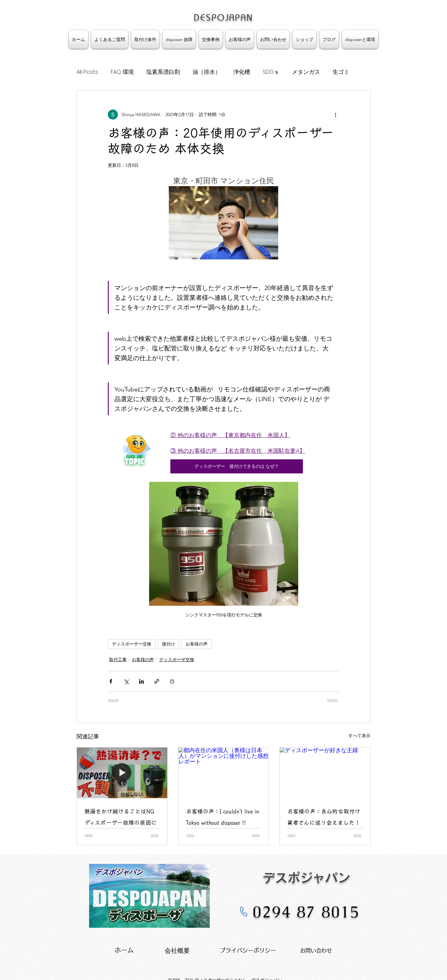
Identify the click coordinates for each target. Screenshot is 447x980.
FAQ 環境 (122, 72)
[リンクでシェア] (157, 681)
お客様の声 (197, 644)
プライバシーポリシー (248, 950)
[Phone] (244, 912)
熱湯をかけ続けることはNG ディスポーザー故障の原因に (122, 817)
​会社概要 (177, 951)
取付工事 (118, 660)
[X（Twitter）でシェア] (126, 681)
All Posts (87, 72)
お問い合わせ (316, 950)
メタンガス (306, 72)
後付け (168, 644)
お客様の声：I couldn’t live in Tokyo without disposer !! (223, 817)
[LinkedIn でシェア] (141, 681)
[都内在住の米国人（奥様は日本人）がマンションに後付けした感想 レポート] (224, 773)
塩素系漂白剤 (163, 72)
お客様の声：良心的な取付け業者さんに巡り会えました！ (324, 817)
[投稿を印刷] (172, 681)
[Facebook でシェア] (111, 681)
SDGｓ (271, 72)
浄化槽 (242, 72)
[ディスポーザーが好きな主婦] (325, 773)
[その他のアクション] (335, 115)
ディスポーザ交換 (177, 660)
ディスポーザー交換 (132, 644)
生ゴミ (341, 72)
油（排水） (207, 72)
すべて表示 (359, 736)
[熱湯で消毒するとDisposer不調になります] (122, 773)
